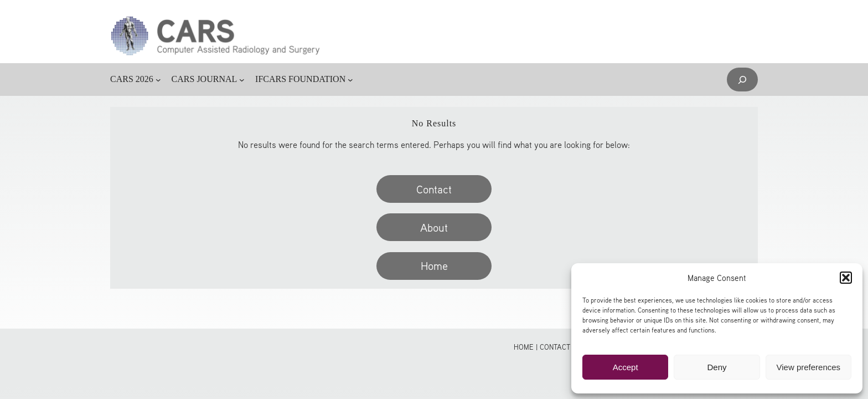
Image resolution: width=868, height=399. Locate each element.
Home (434, 265)
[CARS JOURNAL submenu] (242, 80)
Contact (434, 189)
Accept (626, 367)
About (434, 227)
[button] (846, 278)
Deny (717, 367)
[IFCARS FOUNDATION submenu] (350, 80)
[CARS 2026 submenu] (158, 80)
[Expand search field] (742, 80)
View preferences (809, 367)
